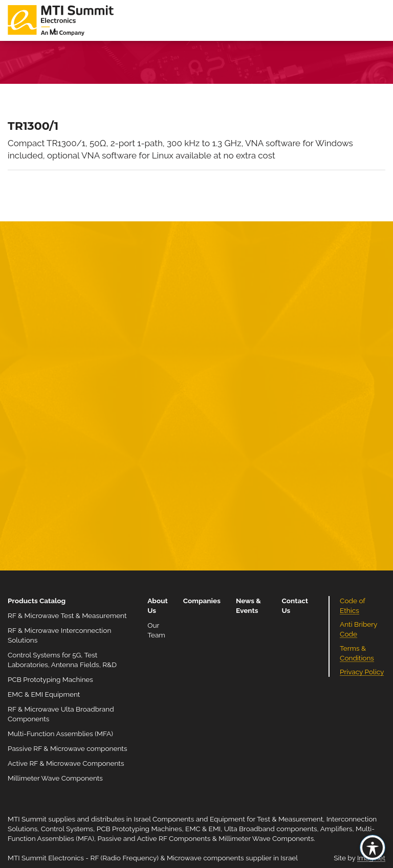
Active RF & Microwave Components (66, 763)
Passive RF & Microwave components (67, 748)
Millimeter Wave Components (55, 778)
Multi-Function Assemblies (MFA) (60, 734)
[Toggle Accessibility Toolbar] (373, 848)
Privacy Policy (362, 672)
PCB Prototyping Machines (50, 679)
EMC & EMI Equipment (44, 694)
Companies (202, 601)
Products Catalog (37, 601)
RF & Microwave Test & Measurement (67, 615)
